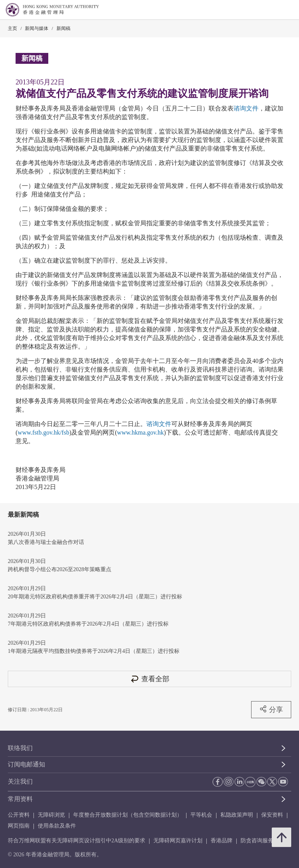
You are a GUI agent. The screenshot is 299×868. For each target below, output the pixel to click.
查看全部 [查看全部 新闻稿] (149, 679)
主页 (12, 28)
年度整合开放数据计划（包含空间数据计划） (128, 815)
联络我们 (20, 748)
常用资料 (20, 799)
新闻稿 (63, 28)
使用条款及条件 (57, 826)
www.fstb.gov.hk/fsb (43, 432)
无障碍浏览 (51, 815)
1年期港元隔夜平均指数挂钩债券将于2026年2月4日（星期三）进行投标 (94, 651)
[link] (273, 10)
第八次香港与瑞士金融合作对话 (46, 542)
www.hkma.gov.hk (141, 432)
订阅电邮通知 (26, 764)
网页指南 (19, 826)
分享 (271, 709)
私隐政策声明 (237, 815)
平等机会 (201, 815)
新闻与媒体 (37, 28)
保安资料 (272, 815)
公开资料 (19, 815)
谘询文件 (246, 108)
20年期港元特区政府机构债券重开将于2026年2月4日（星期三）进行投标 (95, 597)
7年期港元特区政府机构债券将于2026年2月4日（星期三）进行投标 (88, 624)
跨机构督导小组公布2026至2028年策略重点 (60, 569)
